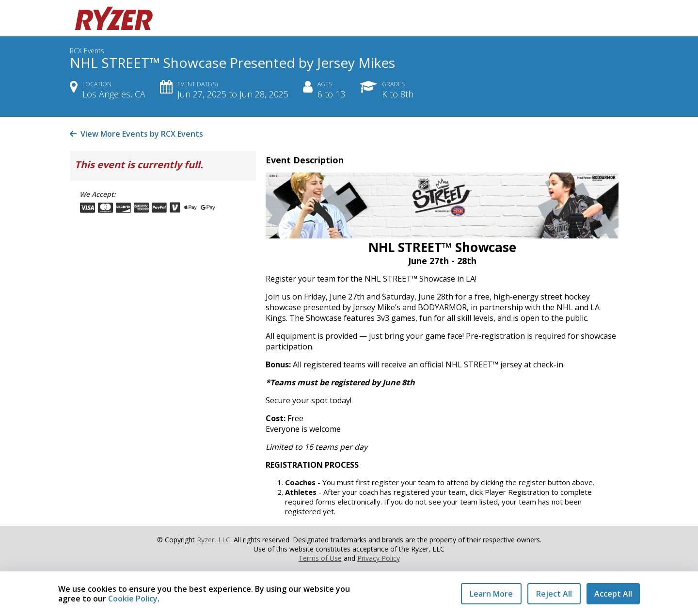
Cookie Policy (133, 599)
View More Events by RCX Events (136, 134)
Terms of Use (320, 558)
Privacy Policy (379, 558)
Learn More (491, 594)
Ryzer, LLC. (214, 540)
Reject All (554, 594)
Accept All (613, 594)
